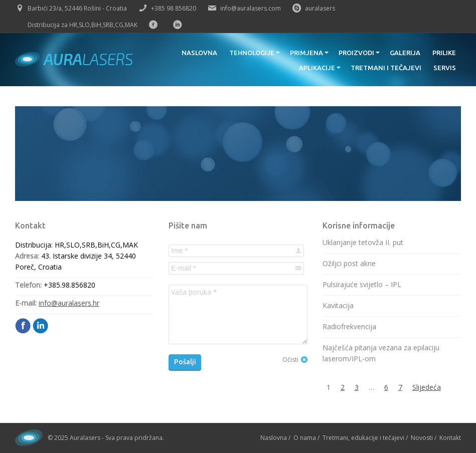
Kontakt (450, 438)
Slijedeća (427, 387)
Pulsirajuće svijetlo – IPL (362, 284)
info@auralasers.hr (69, 303)
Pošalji (185, 362)
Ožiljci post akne (349, 263)
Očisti (290, 360)
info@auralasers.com (251, 8)
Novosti (422, 438)
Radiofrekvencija (349, 326)
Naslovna (274, 438)
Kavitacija (338, 305)
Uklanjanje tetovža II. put (363, 242)
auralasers (320, 8)
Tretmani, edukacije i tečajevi (363, 438)
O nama (305, 438)
